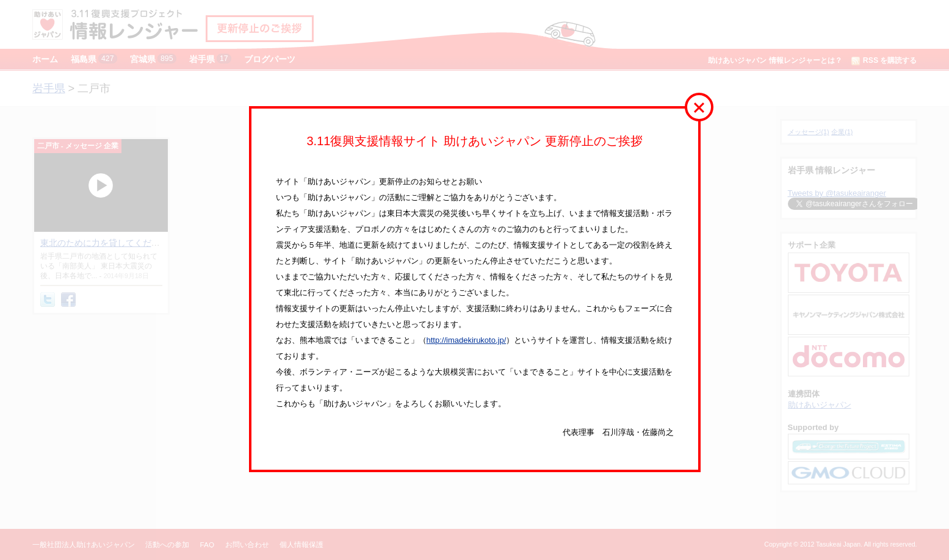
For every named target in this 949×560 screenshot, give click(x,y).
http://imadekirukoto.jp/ (467, 340)
